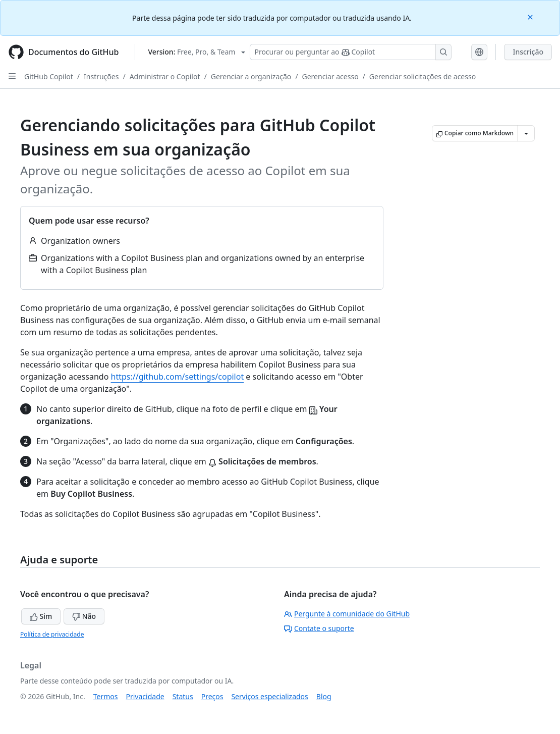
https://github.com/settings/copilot (178, 377)
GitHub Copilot (49, 76)
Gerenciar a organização (251, 76)
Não (84, 616)
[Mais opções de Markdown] (526, 133)
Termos (106, 696)
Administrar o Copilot (165, 76)
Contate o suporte (319, 628)
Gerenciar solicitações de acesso (423, 76)
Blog (324, 696)
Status (183, 696)
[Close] (531, 16)
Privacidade (145, 696)
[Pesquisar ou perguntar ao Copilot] (351, 52)
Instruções (101, 76)
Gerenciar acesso (330, 76)
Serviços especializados (269, 696)
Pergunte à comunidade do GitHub (347, 614)
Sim (41, 616)
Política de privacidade (52, 634)
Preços (212, 696)
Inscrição (528, 52)
